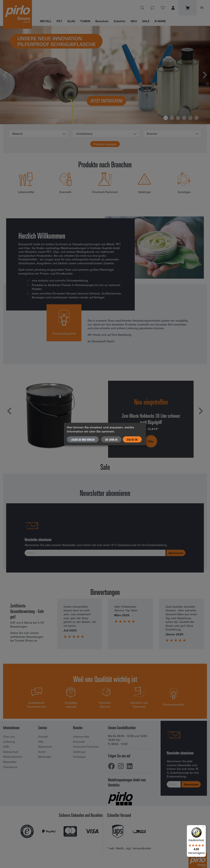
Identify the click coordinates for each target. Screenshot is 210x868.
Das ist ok (132, 439)
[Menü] (203, 828)
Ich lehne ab (111, 439)
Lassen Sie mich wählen (83, 439)
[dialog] (105, 434)
